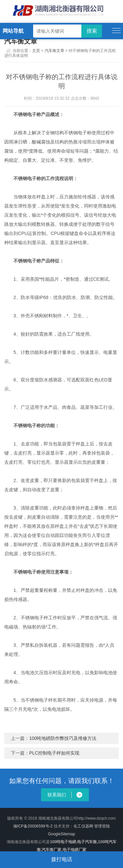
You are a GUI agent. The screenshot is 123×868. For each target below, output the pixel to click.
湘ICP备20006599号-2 (33, 826)
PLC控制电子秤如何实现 (54, 753)
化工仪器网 (83, 826)
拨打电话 (62, 859)
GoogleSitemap (61, 834)
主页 (36, 51)
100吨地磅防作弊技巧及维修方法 (63, 738)
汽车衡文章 (54, 51)
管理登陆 (102, 826)
